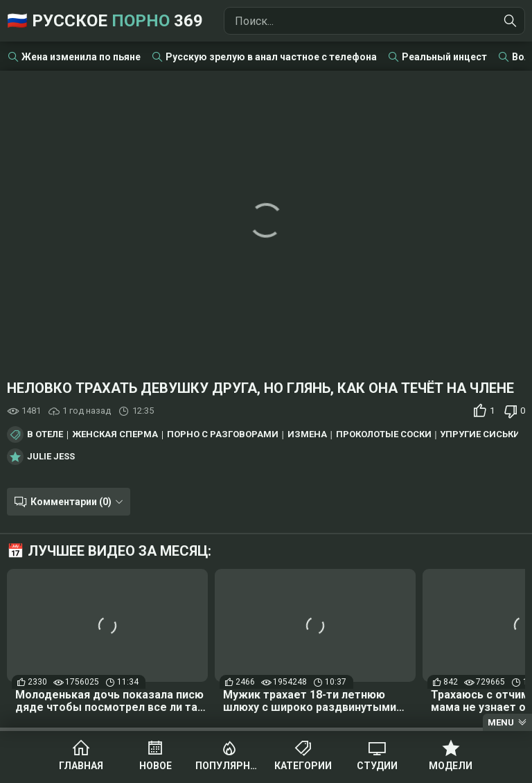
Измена (307, 434)
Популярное (229, 766)
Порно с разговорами (223, 434)
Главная (81, 766)
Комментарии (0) (71, 502)
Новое (156, 766)
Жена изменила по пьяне (81, 57)
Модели (451, 766)
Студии (377, 766)
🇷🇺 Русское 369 (105, 21)
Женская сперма (115, 434)
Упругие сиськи (480, 434)
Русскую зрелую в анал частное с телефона (271, 57)
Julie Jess (51, 457)
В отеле (45, 434)
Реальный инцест (444, 57)
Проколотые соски (384, 434)
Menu (501, 722)
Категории (303, 766)
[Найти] (511, 21)
